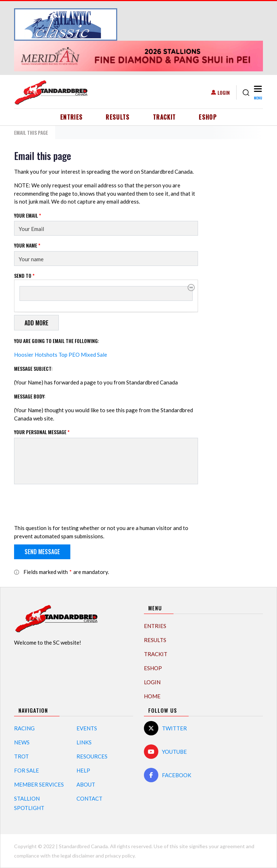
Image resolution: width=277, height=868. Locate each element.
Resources (92, 756)
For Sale (27, 770)
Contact (89, 798)
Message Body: (30, 396)
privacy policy (120, 856)
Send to (24, 275)
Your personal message (42, 432)
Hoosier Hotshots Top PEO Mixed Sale (61, 355)
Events (87, 728)
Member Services (39, 784)
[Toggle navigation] (258, 92)
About (86, 784)
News (22, 742)
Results (118, 117)
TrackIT (164, 117)
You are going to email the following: (57, 341)
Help (83, 770)
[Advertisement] (238, 258)
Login (224, 92)
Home (152, 696)
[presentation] (69, 504)
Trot (21, 756)
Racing (24, 728)
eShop (208, 117)
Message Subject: (33, 368)
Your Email (28, 215)
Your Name (27, 245)
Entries (72, 117)
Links (84, 742)
